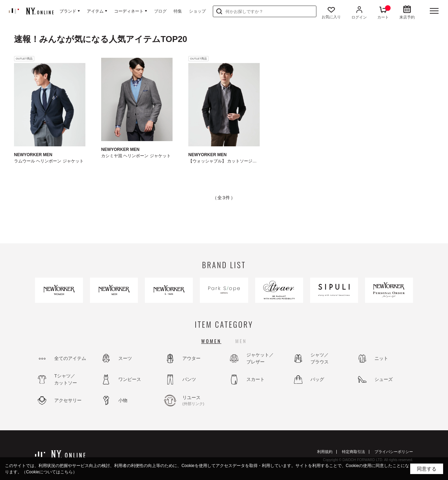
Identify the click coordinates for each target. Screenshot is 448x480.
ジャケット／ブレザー (260, 358)
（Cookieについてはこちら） (49, 472)
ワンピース (130, 379)
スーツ (125, 358)
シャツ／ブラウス (320, 358)
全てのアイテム (70, 358)
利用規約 (325, 452)
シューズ (384, 379)
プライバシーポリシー (394, 452)
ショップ (197, 11)
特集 (178, 11)
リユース (201, 401)
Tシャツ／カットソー (66, 379)
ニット (381, 358)
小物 (123, 400)
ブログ (160, 11)
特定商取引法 (353, 452)
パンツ (189, 379)
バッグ (317, 379)
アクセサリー (68, 400)
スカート (255, 379)
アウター (191, 358)
